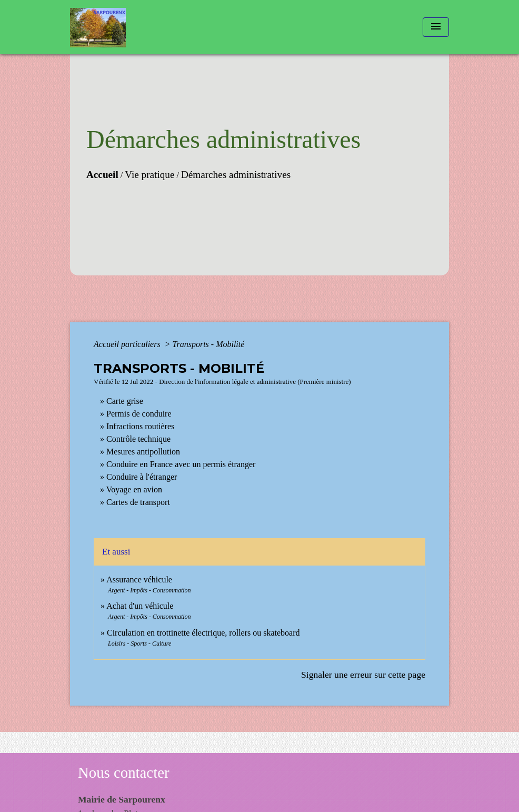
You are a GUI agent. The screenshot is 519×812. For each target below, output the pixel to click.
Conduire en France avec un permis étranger (181, 464)
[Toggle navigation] (436, 27)
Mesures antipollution (143, 452)
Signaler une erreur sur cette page (363, 675)
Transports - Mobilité (208, 344)
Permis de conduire (139, 414)
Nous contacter (124, 773)
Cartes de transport (138, 502)
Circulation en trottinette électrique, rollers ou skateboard (203, 633)
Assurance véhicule (139, 580)
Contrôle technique (138, 439)
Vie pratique (149, 175)
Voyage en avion (134, 489)
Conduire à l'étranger (142, 477)
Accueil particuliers (128, 344)
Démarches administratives (236, 175)
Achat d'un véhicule (140, 606)
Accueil (102, 175)
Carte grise (125, 401)
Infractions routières (140, 426)
